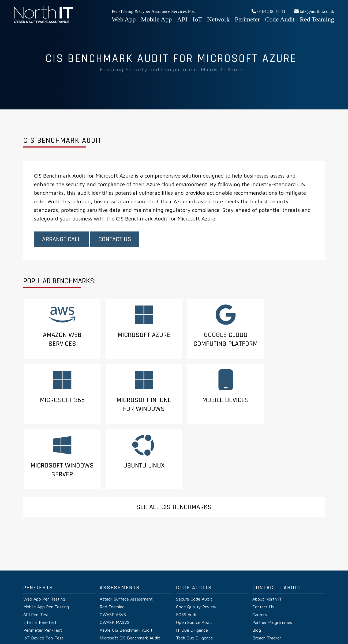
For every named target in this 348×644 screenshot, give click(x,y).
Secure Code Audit (194, 543)
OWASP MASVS (115, 567)
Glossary (197, 622)
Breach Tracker (267, 582)
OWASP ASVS (113, 559)
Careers (260, 559)
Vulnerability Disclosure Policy (145, 622)
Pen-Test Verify (72, 622)
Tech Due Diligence (194, 582)
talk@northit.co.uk (314, 11)
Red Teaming (317, 19)
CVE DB (180, 622)
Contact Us (115, 240)
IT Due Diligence (192, 575)
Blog (257, 575)
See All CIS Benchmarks (174, 452)
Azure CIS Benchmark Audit (126, 575)
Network (218, 19)
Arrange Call (61, 240)
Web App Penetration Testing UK (43, 22)
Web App (124, 19)
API (182, 19)
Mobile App (156, 19)
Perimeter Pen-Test (43, 575)
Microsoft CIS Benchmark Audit (130, 582)
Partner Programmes (272, 567)
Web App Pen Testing (44, 543)
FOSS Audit (187, 559)
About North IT (267, 543)
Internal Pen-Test (40, 567)
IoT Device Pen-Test (43, 582)
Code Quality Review (196, 551)
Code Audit (280, 19)
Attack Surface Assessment (126, 543)
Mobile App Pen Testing (46, 551)
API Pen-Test (36, 559)
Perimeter (247, 19)
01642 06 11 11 (268, 11)
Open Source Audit (194, 567)
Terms (111, 622)
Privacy (95, 622)
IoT (197, 19)
